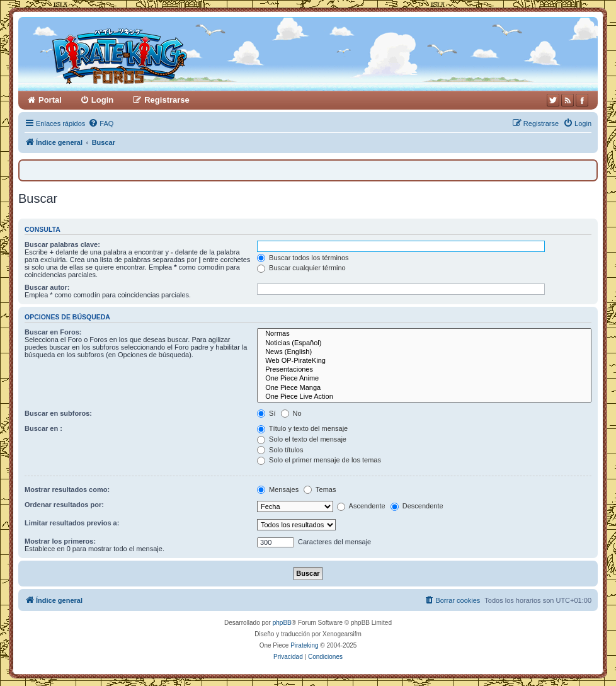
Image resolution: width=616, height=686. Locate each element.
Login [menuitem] (102, 100)
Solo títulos (280, 450)
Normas (424, 334)
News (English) (424, 352)
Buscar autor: (47, 287)
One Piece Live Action (424, 397)
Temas (320, 489)
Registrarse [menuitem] (167, 100)
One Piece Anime (424, 379)
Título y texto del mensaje (302, 428)
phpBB (282, 623)
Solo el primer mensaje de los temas (319, 460)
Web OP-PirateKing (424, 361)
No (291, 413)
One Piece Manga (424, 388)
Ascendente (361, 506)
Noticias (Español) (424, 343)
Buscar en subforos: (58, 413)
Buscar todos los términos (303, 258)
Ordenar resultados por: (64, 505)
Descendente (417, 506)
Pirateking (304, 645)
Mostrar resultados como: (67, 489)
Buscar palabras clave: (62, 244)
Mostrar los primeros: (60, 541)
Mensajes (278, 489)
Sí (266, 413)
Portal (50, 100)
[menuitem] (101, 123)
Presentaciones (424, 370)
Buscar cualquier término (301, 268)
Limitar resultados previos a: (72, 523)
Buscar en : (43, 428)
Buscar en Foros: (53, 332)
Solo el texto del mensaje (302, 439)
